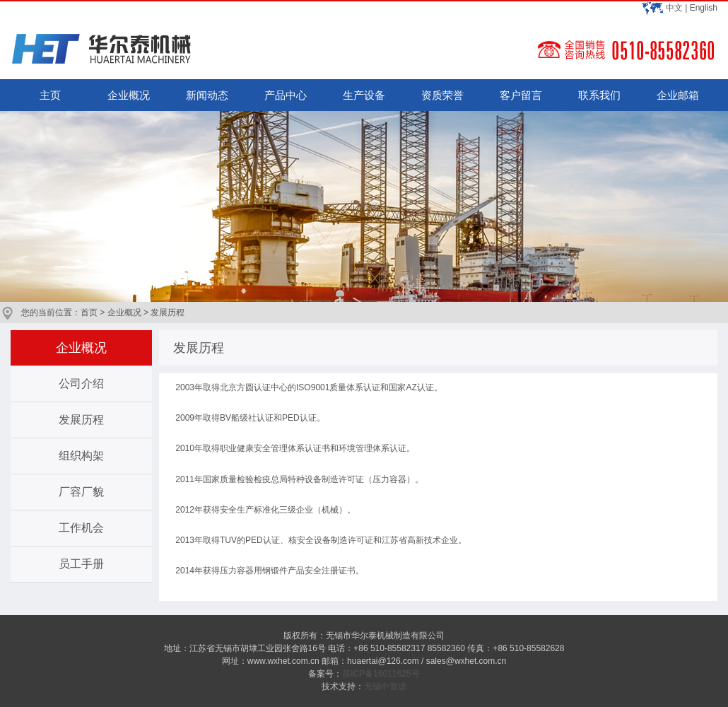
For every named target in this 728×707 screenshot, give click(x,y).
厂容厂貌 (81, 492)
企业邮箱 (678, 95)
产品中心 (286, 95)
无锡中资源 (385, 686)
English (704, 8)
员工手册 (81, 564)
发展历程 (81, 420)
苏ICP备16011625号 (381, 674)
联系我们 (599, 95)
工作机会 (81, 528)
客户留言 (521, 95)
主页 (50, 95)
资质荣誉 (442, 95)
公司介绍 (81, 384)
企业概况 (129, 95)
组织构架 (81, 456)
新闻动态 (207, 95)
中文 (674, 8)
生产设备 (364, 95)
